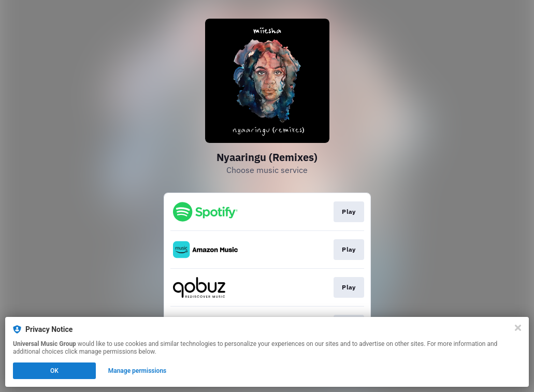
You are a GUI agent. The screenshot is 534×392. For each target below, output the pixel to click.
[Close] (518, 328)
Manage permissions (138, 371)
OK (54, 371)
